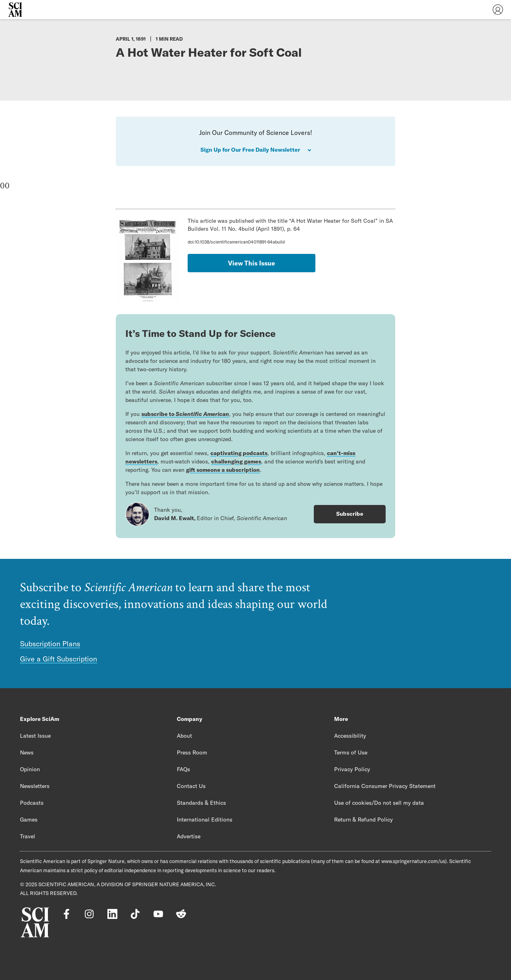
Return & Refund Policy (363, 820)
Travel (28, 836)
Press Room (192, 752)
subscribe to (185, 414)
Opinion (30, 769)
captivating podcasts (239, 453)
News (27, 752)
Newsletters (35, 786)
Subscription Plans (50, 644)
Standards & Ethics (201, 803)
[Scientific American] (15, 10)
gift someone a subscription (223, 470)
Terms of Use (351, 752)
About (184, 736)
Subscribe (350, 514)
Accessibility (350, 736)
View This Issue (252, 263)
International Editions (205, 820)
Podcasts (32, 803)
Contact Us (191, 786)
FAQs (183, 769)
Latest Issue (35, 736)
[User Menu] (498, 10)
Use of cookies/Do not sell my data (379, 803)
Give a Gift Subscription (58, 659)
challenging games (236, 461)
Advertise (189, 836)
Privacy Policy (352, 769)
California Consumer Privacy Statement (385, 786)
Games (29, 820)
